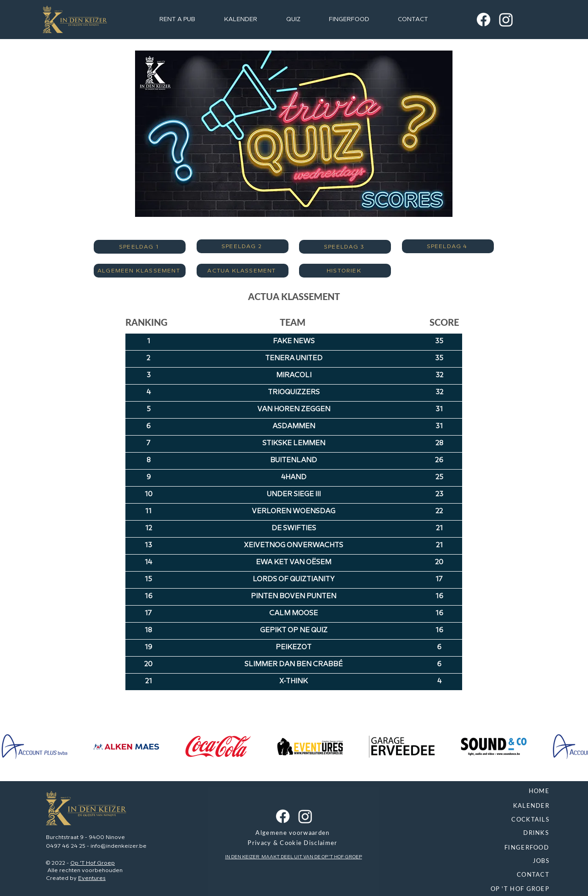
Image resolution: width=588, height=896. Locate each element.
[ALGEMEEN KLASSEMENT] (140, 271)
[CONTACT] (476, 875)
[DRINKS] (476, 834)
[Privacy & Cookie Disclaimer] (294, 844)
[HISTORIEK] (345, 271)
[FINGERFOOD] (476, 848)
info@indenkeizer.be (119, 846)
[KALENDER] (476, 806)
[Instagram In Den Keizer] (506, 20)
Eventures (92, 878)
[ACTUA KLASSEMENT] (243, 271)
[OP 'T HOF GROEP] (476, 890)
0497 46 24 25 (66, 846)
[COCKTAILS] (476, 820)
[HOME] (476, 792)
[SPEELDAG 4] (448, 246)
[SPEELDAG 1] (140, 247)
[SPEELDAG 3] (345, 247)
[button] (293, 19)
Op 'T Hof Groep (93, 863)
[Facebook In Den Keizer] (483, 20)
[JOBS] (476, 862)
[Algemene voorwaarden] (294, 834)
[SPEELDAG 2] (243, 246)
